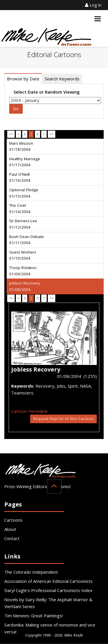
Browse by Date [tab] (23, 79)
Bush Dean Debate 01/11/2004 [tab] (26, 240)
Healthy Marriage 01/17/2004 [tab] (25, 162)
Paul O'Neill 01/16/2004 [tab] (20, 177)
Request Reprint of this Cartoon (64, 419)
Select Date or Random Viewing (47, 92)
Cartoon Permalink (29, 411)
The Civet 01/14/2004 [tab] (20, 208)
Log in (93, 5)
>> (52, 134)
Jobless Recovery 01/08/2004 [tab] (25, 286)
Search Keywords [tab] (62, 79)
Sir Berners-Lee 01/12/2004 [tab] (23, 224)
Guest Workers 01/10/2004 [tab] (23, 255)
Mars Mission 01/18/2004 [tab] (21, 146)
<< (11, 134)
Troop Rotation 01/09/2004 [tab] (23, 271)
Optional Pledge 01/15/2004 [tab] (24, 193)
